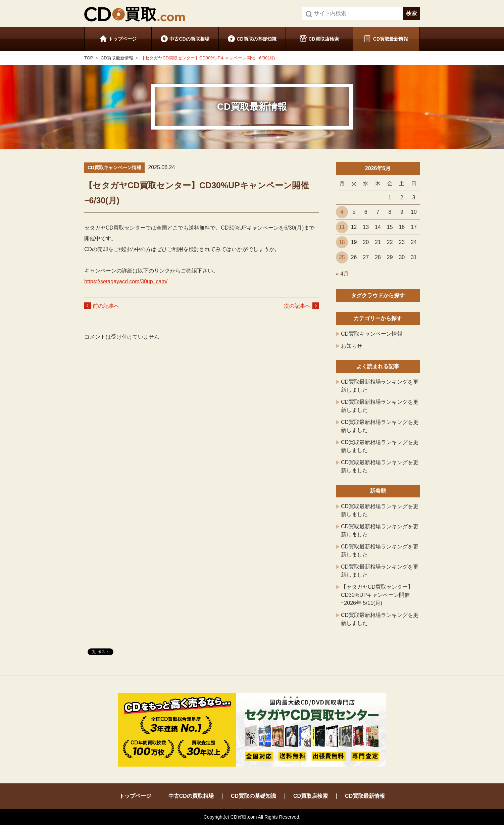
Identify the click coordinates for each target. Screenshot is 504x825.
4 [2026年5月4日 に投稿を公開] (342, 212)
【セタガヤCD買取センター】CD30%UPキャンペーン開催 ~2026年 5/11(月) (377, 595)
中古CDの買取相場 (189, 39)
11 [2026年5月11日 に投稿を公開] (342, 227)
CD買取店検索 (323, 39)
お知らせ (352, 346)
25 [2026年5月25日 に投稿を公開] (342, 257)
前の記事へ (106, 306)
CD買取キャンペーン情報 (372, 334)
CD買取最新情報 (391, 39)
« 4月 (342, 274)
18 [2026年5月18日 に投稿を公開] (342, 242)
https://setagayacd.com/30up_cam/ (126, 281)
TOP (89, 58)
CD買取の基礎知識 (256, 39)
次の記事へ (297, 306)
